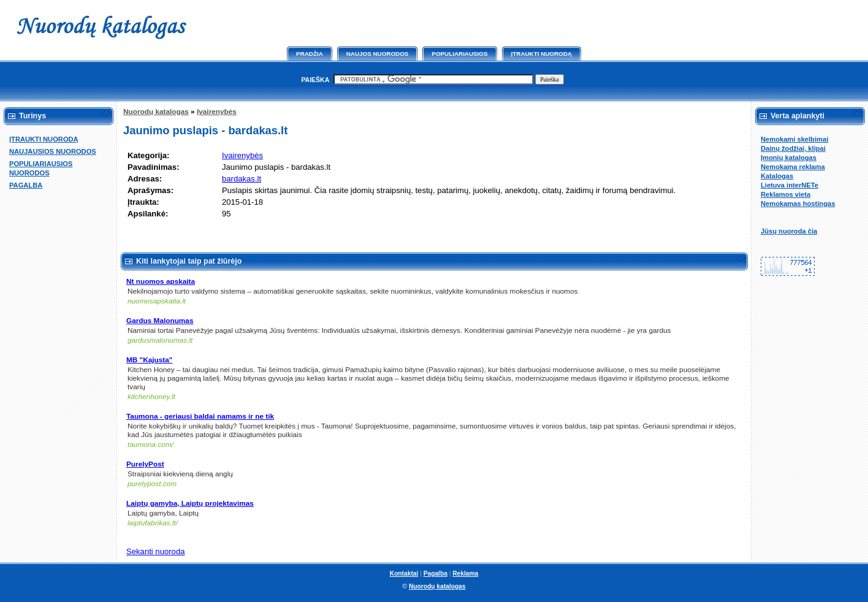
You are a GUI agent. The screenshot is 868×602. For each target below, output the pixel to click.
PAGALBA (26, 185)
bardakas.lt (242, 179)
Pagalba (436, 573)
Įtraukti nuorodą (542, 54)
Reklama (465, 573)
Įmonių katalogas (789, 158)
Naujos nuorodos (378, 54)
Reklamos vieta (786, 194)
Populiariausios (459, 54)
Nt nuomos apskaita (161, 281)
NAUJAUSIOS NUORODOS (53, 151)
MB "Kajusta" (149, 360)
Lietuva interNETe (790, 185)
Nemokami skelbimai (794, 139)
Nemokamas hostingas (798, 204)
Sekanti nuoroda (155, 551)
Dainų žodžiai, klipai (793, 148)
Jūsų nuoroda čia (789, 231)
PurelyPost (145, 464)
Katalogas (777, 176)
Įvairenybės (217, 112)
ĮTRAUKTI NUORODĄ (44, 139)
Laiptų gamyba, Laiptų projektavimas (190, 503)
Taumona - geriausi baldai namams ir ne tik (200, 416)
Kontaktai (404, 573)
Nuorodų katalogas (156, 112)
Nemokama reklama (793, 167)
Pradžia (310, 54)
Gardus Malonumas (160, 321)
